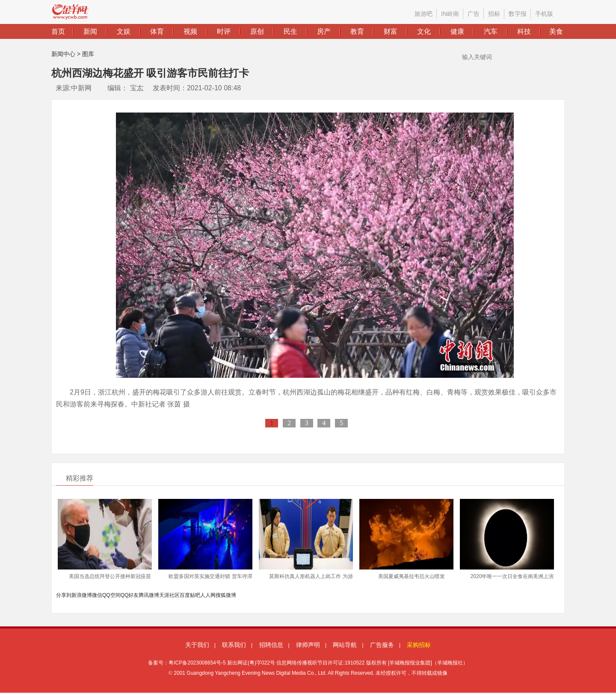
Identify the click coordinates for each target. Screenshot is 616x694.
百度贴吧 (190, 595)
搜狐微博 (226, 595)
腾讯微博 (149, 595)
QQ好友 (130, 595)
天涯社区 (169, 595)
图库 (88, 54)
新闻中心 (63, 54)
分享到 (64, 595)
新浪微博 (82, 595)
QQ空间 (111, 595)
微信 (97, 595)
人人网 (208, 595)
